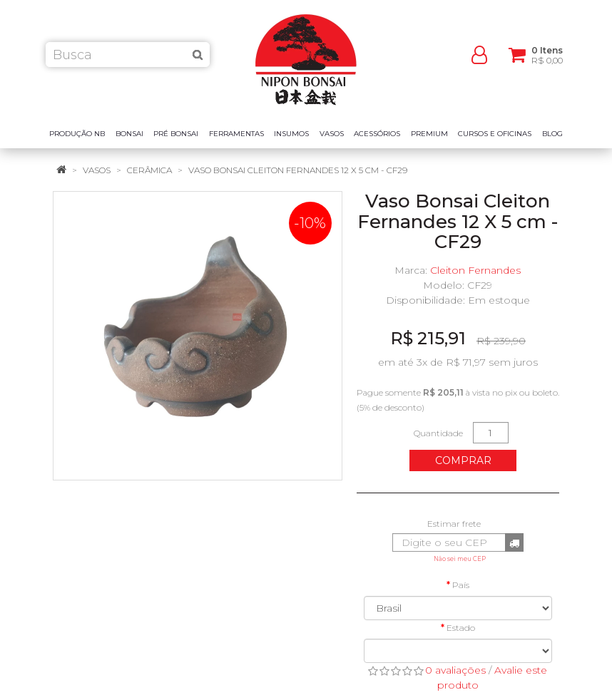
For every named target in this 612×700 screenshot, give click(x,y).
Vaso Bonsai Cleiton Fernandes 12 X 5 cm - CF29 (298, 170)
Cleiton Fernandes (475, 270)
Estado (461, 628)
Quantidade (438, 433)
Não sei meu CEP (460, 559)
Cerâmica (149, 170)
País (461, 585)
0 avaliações (455, 670)
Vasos (97, 170)
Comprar (463, 460)
